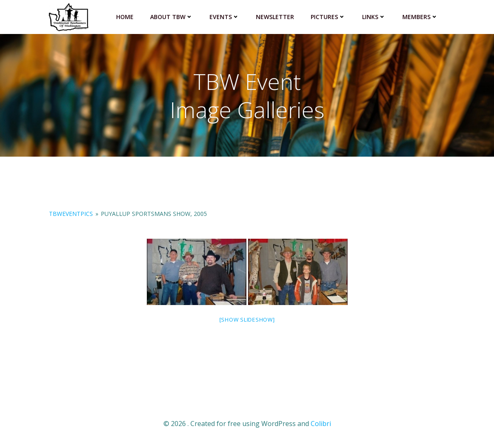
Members (420, 17)
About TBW (172, 17)
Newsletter (275, 17)
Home (125, 17)
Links (374, 17)
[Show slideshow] (247, 320)
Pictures (328, 17)
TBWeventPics (71, 214)
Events (224, 17)
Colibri (321, 424)
